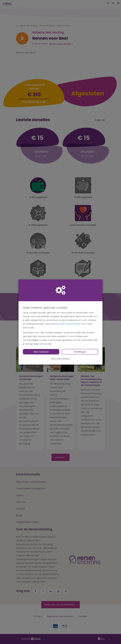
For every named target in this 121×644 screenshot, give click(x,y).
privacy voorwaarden (68, 324)
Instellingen (80, 352)
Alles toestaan (41, 352)
